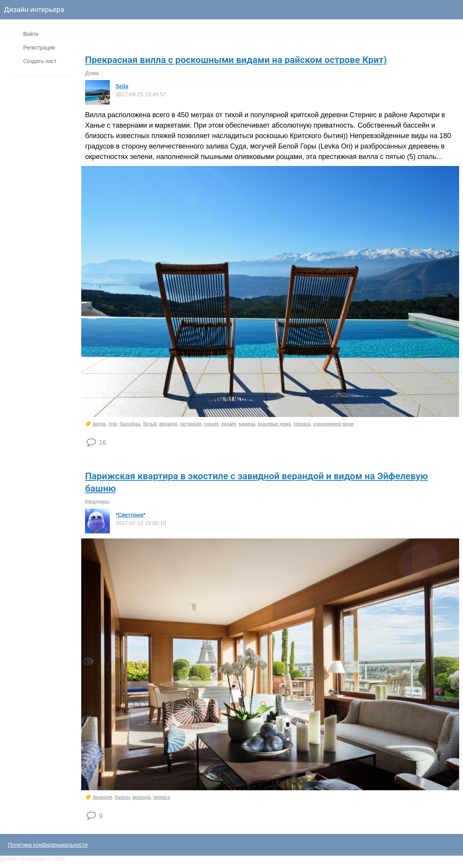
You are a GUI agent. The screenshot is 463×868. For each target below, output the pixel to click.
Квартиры (97, 502)
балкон (122, 797)
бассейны (130, 424)
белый (150, 424)
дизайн (228, 424)
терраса (302, 424)
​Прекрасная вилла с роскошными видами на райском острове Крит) (236, 60)
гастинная (190, 424)
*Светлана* (131, 515)
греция (211, 424)
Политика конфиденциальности (48, 845)
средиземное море (333, 424)
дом (113, 424)
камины (247, 424)
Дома (92, 73)
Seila (122, 86)
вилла (99, 424)
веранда (168, 424)
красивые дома (274, 424)
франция (103, 797)
